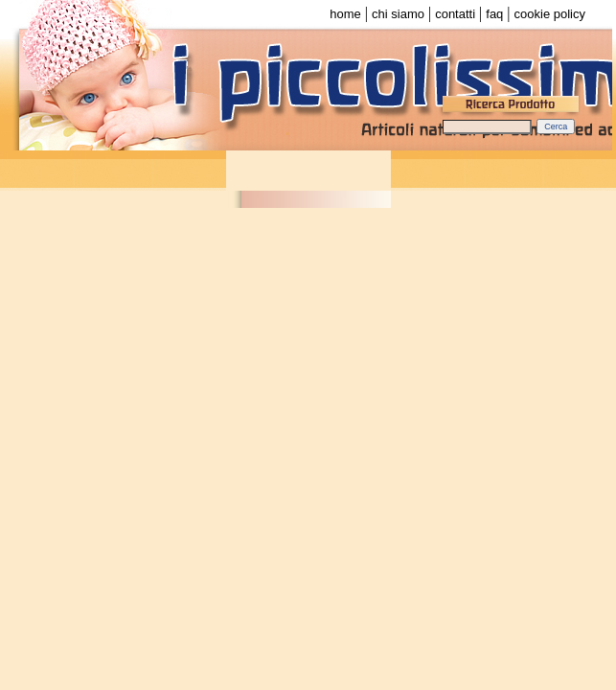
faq (494, 14)
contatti (455, 14)
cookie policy (550, 14)
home (345, 14)
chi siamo (398, 14)
